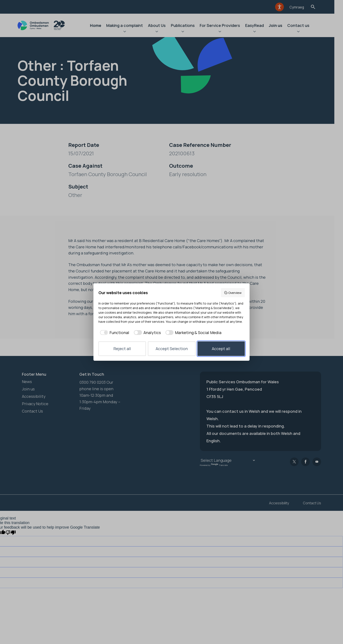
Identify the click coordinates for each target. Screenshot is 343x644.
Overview (233, 293)
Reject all (122, 349)
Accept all (221, 349)
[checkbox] (114, 333)
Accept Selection (172, 349)
